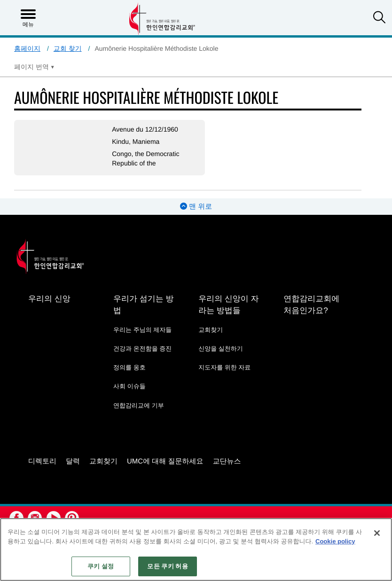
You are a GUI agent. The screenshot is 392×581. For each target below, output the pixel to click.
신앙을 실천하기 (221, 349)
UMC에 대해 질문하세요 (165, 461)
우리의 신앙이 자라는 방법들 (228, 305)
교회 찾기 (68, 48)
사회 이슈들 (129, 386)
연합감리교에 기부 (139, 405)
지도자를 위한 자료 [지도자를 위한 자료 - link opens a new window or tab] (224, 367)
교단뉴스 (227, 461)
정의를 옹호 (129, 367)
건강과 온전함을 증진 (142, 349)
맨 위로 (196, 207)
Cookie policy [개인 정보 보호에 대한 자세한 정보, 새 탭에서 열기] (335, 541)
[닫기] (377, 533)
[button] (379, 18)
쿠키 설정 (101, 566)
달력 (73, 461)
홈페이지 (27, 48)
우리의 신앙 (49, 299)
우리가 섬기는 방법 (143, 305)
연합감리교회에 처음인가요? (311, 305)
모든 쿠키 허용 (167, 566)
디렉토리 (42, 461)
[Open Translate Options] (34, 67)
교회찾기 (211, 330)
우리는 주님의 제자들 (142, 330)
